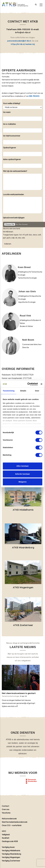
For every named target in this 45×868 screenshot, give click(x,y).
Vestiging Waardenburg (11, 854)
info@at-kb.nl (23, 33)
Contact (5, 806)
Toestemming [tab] (9, 391)
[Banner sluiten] (41, 384)
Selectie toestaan (22, 474)
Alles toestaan (23, 466)
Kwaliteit (6, 838)
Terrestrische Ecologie (10, 696)
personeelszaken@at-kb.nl (19, 41)
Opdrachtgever (9, 148)
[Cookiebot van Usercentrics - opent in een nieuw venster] (28, 384)
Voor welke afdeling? (12, 104)
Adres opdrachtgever (12, 160)
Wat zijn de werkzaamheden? (15, 171)
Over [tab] (37, 391)
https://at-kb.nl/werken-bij (23, 44)
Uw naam (7, 112)
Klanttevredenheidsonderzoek (15, 822)
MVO (4, 831)
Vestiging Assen (8, 847)
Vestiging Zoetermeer (11, 861)
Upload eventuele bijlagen (14, 218)
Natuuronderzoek (9, 819)
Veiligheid (6, 835)
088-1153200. (34, 96)
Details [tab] (23, 391)
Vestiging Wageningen (11, 857)
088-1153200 (24, 30)
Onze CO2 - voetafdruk (12, 826)
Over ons (6, 810)
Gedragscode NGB (10, 842)
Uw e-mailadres (9, 124)
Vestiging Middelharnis (11, 851)
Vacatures (6, 813)
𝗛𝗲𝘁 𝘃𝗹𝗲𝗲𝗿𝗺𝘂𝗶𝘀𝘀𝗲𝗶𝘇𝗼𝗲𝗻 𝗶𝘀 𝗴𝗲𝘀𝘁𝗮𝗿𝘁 (19, 693)
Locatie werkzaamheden (13, 195)
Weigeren (22, 482)
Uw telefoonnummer (12, 136)
